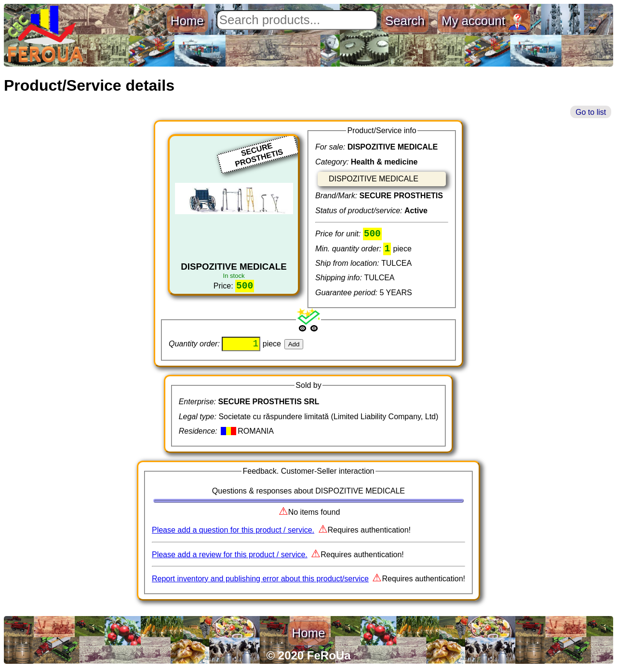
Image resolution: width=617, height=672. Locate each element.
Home (187, 21)
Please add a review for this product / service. (230, 558)
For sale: (331, 147)
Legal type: (199, 420)
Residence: (199, 435)
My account (484, 21)
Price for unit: (339, 235)
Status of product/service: (360, 211)
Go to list (591, 112)
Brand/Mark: (337, 196)
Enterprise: (199, 406)
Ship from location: (348, 265)
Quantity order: (195, 348)
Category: (333, 162)
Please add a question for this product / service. (233, 534)
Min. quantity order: (349, 251)
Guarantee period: (347, 295)
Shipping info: (340, 280)
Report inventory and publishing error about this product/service (260, 583)
